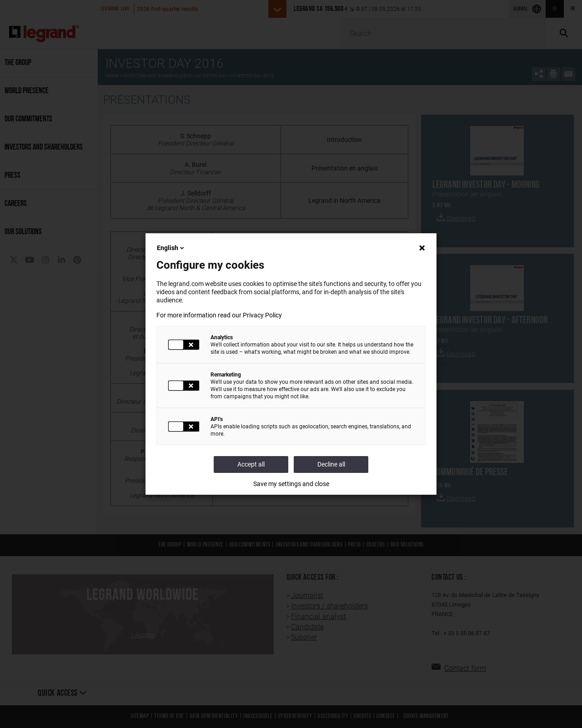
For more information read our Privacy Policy (219, 315)
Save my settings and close (291, 484)
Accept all (251, 464)
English (171, 248)
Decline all (331, 464)
